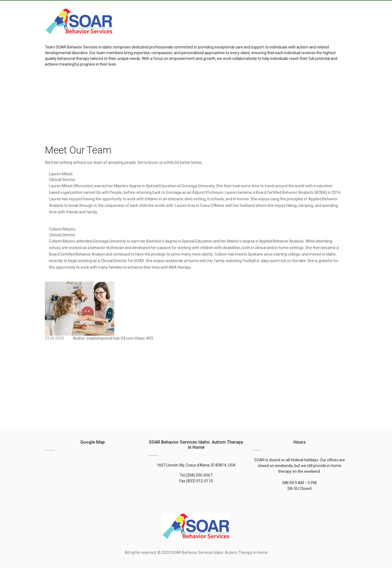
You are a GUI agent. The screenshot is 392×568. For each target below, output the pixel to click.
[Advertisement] (304, 18)
